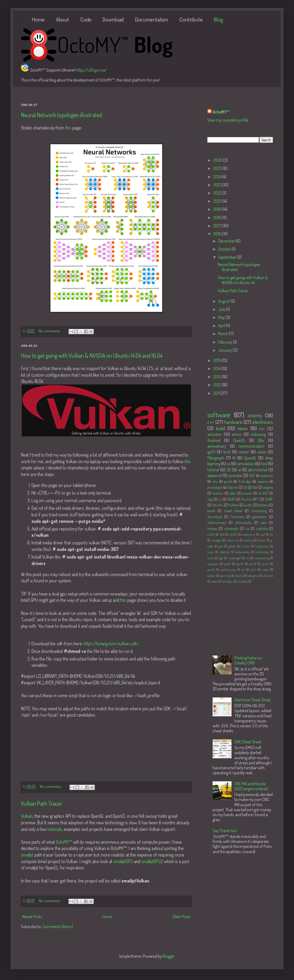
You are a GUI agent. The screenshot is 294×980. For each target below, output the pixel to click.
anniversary (217, 446)
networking (262, 558)
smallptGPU (123, 861)
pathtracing (228, 570)
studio (239, 576)
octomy (255, 415)
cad (263, 534)
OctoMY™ (64, 842)
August (224, 301)
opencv (263, 481)
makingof (235, 558)
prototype (215, 487)
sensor (211, 576)
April (222, 326)
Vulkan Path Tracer (42, 803)
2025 (218, 168)
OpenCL (239, 440)
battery (263, 505)
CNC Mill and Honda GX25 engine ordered (251, 786)
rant (264, 522)
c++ (211, 422)
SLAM (233, 534)
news (243, 428)
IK (234, 458)
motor (244, 452)
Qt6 (222, 534)
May (222, 317)
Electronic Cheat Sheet (253, 700)
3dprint (233, 487)
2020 (218, 201)
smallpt (27, 855)
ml (248, 558)
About (62, 19)
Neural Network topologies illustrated (62, 115)
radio (265, 570)
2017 (217, 226)
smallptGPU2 (152, 861)
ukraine (268, 576)
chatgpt (216, 540)
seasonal (214, 475)
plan (233, 493)
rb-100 (263, 493)
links (210, 558)
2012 (217, 385)
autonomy (249, 534)
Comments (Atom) (58, 927)
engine (268, 487)
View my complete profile (228, 120)
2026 (218, 160)
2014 (217, 369)
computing (259, 511)
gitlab (232, 546)
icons (211, 552)
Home (38, 19)
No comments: (50, 331)
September (227, 257)
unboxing (258, 434)
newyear (213, 564)
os (229, 464)
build (220, 428)
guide (228, 481)
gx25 (211, 452)
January (225, 350)
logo (221, 558)
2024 (218, 177)
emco (237, 434)
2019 (217, 209)
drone (261, 540)
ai (240, 470)
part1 (227, 564)
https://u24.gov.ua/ (91, 70)
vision (262, 452)
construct (233, 540)
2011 (217, 393)
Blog (218, 19)
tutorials (55, 829)
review (212, 528)
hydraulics (262, 546)
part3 (252, 564)
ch (271, 534)
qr (243, 570)
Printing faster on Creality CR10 (248, 660)
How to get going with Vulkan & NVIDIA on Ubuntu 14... (243, 280)
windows (227, 581)
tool (264, 464)
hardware (233, 422)
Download (113, 19)
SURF (269, 499)
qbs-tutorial (258, 470)
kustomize (262, 552)
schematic (232, 528)
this (68, 128)
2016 (217, 234)
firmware (237, 517)
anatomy (267, 475)
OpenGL (250, 458)
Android (214, 440)
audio (248, 505)
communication (251, 446)
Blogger (168, 956)
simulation (246, 464)
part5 (211, 570)
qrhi (253, 570)
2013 (217, 377)
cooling (248, 540)
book (211, 511)
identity (225, 552)
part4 (265, 564)
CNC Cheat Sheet (248, 742)
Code (86, 19)
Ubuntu (218, 505)
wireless (243, 581)
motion (218, 493)
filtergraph (216, 458)
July (222, 309)
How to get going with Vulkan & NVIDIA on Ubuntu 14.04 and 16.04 (92, 355)
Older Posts (181, 917)
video (214, 581)
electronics (263, 422)
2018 (217, 218)
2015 (217, 360)
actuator (214, 434)
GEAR (231, 499)
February (226, 342)
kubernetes (242, 552)
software (219, 415)
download (215, 517)
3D (229, 470)
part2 (240, 564)
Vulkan (27, 816)
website (262, 528)
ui (220, 499)
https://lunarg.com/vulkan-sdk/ (111, 643)
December (227, 241)
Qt (245, 487)
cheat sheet (233, 511)
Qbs (261, 440)
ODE (252, 475)
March (224, 334)
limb (227, 452)
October (225, 249)
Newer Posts (32, 917)
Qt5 (255, 487)
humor (246, 546)
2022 (218, 193)
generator (260, 517)
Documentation (151, 19)
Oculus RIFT (250, 499)
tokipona (253, 576)
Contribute (191, 19)
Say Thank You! (225, 831)
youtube (235, 475)
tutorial (213, 470)
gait (221, 546)
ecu (215, 481)
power (247, 493)
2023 (218, 185)
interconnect (217, 522)
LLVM (211, 534)
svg (210, 499)
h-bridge (245, 481)
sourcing (225, 576)
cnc (262, 429)
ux (248, 528)
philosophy (243, 522)
